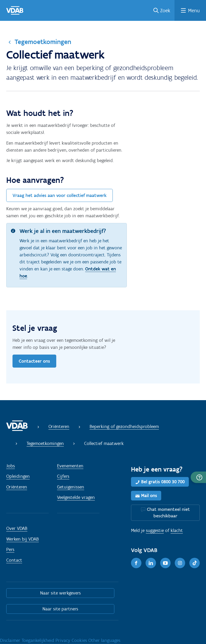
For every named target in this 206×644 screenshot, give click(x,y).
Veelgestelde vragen (76, 497)
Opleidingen (18, 476)
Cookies (80, 640)
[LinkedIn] (151, 563)
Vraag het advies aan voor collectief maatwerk (60, 195)
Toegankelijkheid (39, 640)
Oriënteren (59, 426)
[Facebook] (136, 563)
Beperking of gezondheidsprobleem (124, 426)
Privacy (64, 640)
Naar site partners (60, 609)
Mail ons (149, 496)
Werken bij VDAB (23, 539)
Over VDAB (17, 528)
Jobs (11, 466)
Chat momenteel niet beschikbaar (168, 513)
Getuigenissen (71, 487)
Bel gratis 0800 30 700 (163, 482)
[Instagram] (180, 563)
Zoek (165, 10)
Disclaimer (11, 640)
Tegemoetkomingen (43, 42)
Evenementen (70, 466)
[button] (198, 477)
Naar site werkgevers (60, 593)
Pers (10, 549)
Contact (14, 560)
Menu (194, 10)
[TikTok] (195, 563)
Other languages (104, 640)
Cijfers (63, 476)
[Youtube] (165, 563)
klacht (177, 530)
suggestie (155, 530)
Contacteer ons (34, 361)
